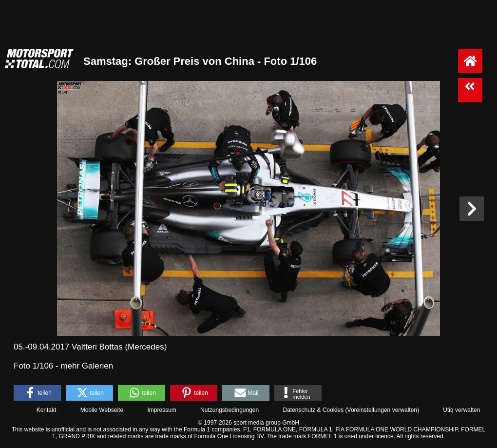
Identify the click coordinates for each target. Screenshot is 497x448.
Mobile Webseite (102, 410)
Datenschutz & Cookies (313, 410)
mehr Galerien (87, 366)
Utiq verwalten (461, 410)
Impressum (162, 410)
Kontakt (47, 410)
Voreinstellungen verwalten (382, 410)
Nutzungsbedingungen (229, 410)
